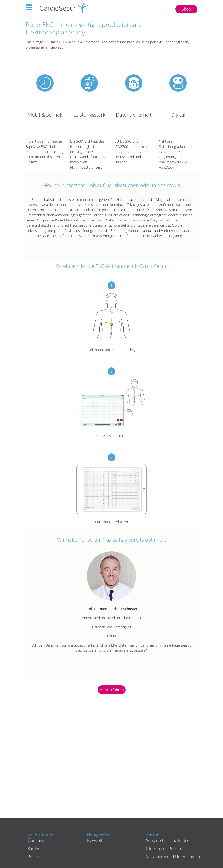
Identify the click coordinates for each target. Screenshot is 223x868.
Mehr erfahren (112, 690)
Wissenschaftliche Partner (168, 840)
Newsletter (96, 840)
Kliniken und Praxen (163, 849)
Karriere (35, 849)
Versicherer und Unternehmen (173, 857)
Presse (33, 857)
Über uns (36, 840)
